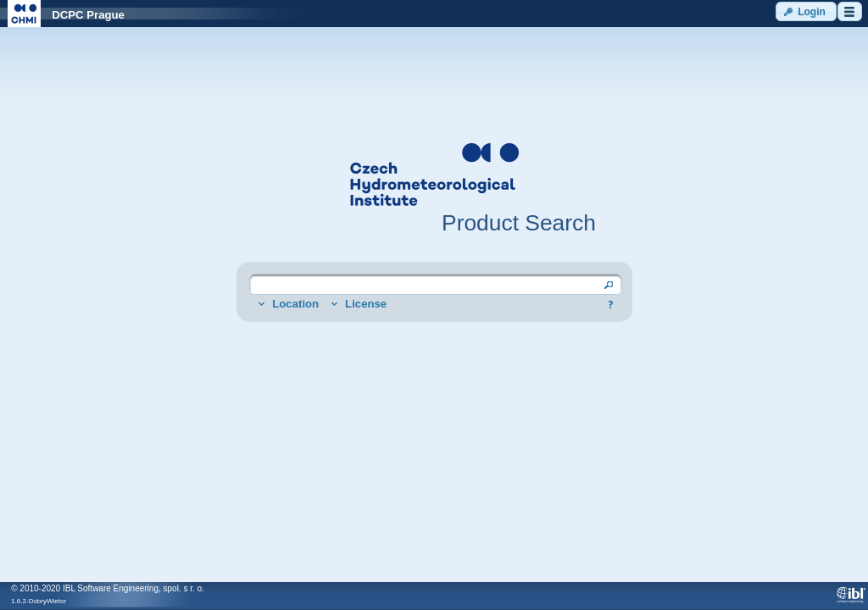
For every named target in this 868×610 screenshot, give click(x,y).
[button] (806, 11)
